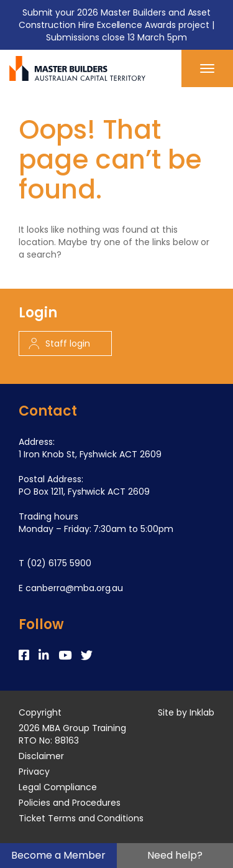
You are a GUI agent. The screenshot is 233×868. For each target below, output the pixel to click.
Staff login (59, 343)
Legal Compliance (58, 787)
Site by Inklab (186, 712)
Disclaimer (41, 756)
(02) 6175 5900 (59, 563)
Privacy (34, 772)
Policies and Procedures (70, 803)
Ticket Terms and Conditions (81, 818)
